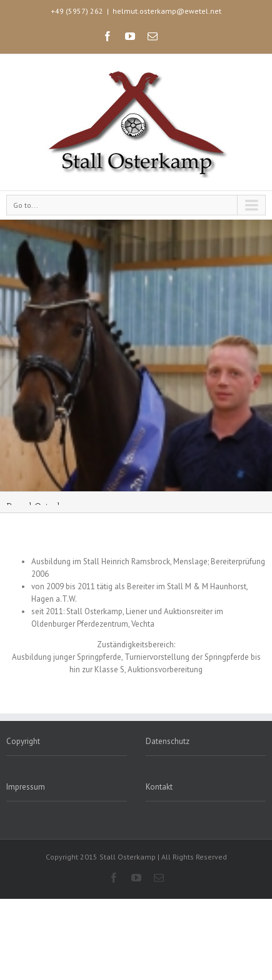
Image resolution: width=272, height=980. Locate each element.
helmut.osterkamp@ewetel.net (167, 11)
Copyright (23, 741)
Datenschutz (168, 741)
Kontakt (159, 787)
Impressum (26, 787)
